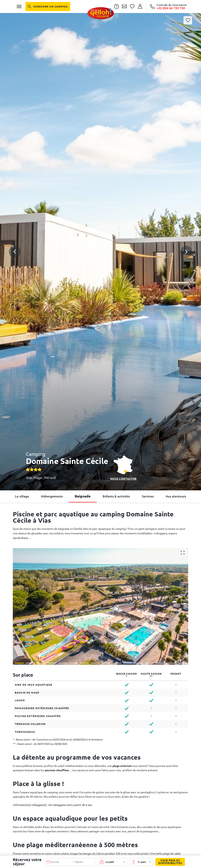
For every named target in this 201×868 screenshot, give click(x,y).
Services (148, 496)
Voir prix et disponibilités (169, 862)
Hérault (50, 478)
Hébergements (52, 496)
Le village (22, 496)
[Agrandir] (183, 553)
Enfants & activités (116, 496)
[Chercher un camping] (48, 7)
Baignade (83, 496)
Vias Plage (34, 478)
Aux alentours (176, 496)
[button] (100, 237)
